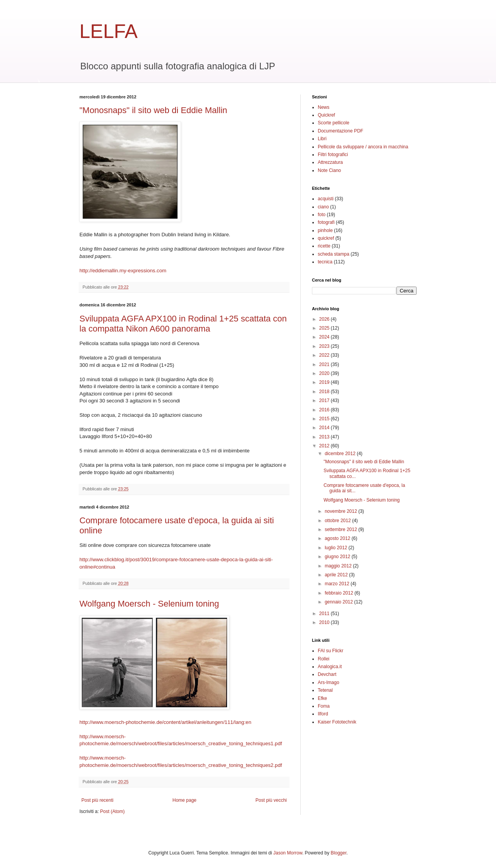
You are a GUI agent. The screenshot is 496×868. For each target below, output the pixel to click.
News (324, 107)
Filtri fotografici (333, 155)
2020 (325, 373)
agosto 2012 (338, 538)
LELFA (108, 31)
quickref (326, 238)
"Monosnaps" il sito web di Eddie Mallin (153, 110)
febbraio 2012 (340, 593)
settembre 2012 (342, 529)
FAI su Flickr (331, 651)
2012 (325, 446)
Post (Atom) (112, 811)
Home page (184, 800)
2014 (325, 428)
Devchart (327, 674)
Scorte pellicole (333, 123)
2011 (325, 614)
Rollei (324, 659)
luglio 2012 (337, 548)
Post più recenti (97, 800)
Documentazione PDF (340, 131)
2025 (325, 328)
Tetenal (325, 690)
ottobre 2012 (338, 521)
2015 (325, 419)
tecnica (325, 262)
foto (322, 215)
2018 (325, 392)
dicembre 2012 (341, 454)
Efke (322, 698)
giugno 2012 (338, 557)
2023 (325, 346)
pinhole (325, 230)
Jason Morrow (288, 853)
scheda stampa (333, 254)
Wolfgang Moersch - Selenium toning (149, 604)
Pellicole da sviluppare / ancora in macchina (363, 147)
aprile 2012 (337, 575)
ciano (323, 207)
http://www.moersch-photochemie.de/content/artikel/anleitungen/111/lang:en (165, 722)
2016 (325, 410)
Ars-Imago (328, 682)
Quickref (326, 115)
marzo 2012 (338, 584)
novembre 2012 (342, 511)
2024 (325, 337)
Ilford (323, 714)
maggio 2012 (339, 566)
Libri (322, 139)
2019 (325, 382)
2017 (325, 400)
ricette (324, 246)
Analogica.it (330, 667)
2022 (325, 355)
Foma (324, 706)
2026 (325, 319)
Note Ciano (329, 170)
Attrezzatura (330, 162)
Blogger (338, 853)
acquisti (326, 199)
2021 (325, 364)
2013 (325, 437)
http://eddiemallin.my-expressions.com (123, 271)
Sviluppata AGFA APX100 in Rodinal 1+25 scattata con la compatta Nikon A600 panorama (183, 324)
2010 (325, 622)
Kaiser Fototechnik (337, 722)
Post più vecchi (271, 800)
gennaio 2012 (339, 602)
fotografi (326, 222)
